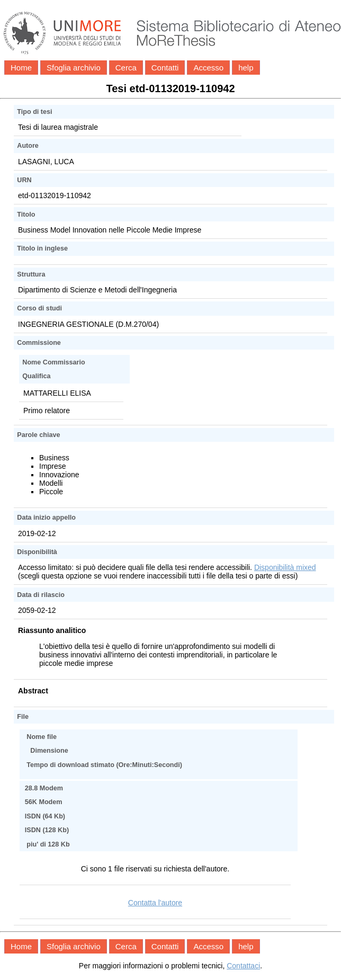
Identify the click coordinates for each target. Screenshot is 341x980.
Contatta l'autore (155, 903)
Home (21, 68)
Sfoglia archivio (74, 68)
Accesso (208, 68)
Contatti (165, 68)
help (246, 68)
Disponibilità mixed (285, 567)
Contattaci (243, 966)
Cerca (126, 68)
